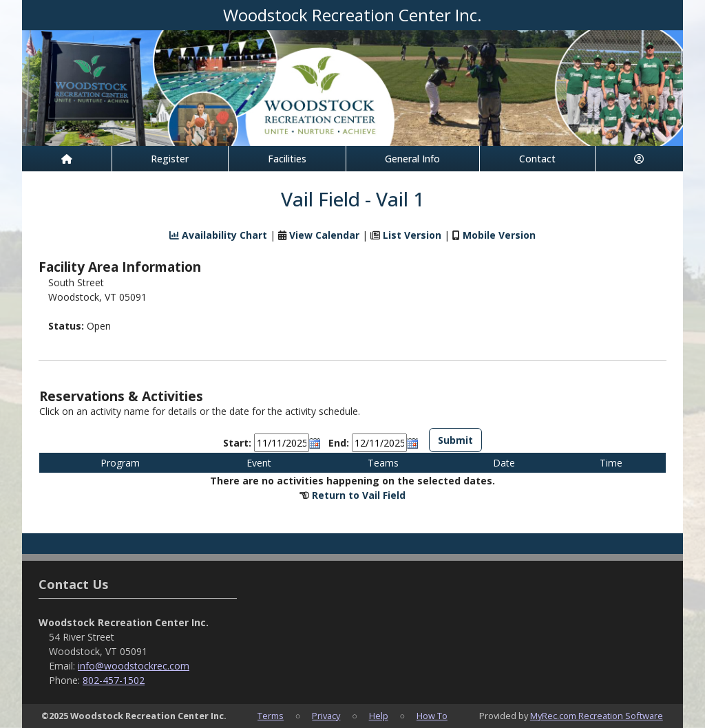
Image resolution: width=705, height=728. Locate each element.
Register (170, 159)
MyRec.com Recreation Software (597, 716)
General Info (412, 159)
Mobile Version (499, 235)
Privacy (326, 716)
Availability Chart (218, 235)
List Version (412, 235)
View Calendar (324, 235)
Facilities (287, 159)
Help (379, 716)
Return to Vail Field (359, 495)
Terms (271, 716)
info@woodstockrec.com (134, 666)
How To (432, 716)
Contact (537, 159)
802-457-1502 (114, 680)
